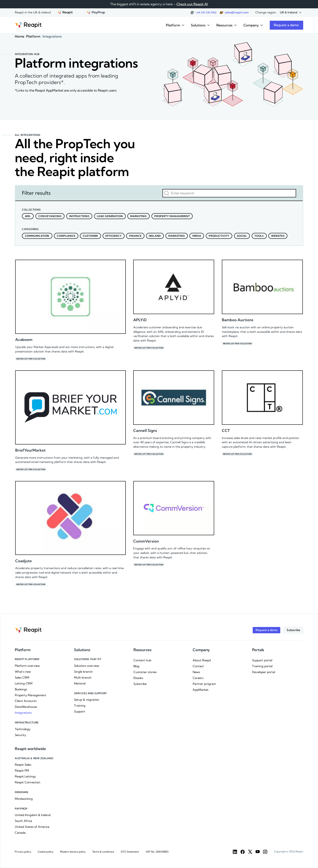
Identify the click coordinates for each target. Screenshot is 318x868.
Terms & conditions (103, 852)
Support (80, 711)
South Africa (23, 821)
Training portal (262, 666)
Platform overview (27, 666)
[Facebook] (243, 852)
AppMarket (201, 690)
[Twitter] (250, 852)
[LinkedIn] (235, 852)
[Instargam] (265, 852)
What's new (23, 672)
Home (19, 36)
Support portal (262, 660)
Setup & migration (87, 700)
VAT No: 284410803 (157, 852)
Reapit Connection (28, 782)
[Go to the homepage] (28, 25)
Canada (20, 833)
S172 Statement (130, 852)
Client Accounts (26, 701)
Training (80, 706)
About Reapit (202, 660)
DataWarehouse (26, 707)
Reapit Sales (23, 765)
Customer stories (145, 672)
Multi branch (83, 678)
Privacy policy (23, 852)
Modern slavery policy (73, 852)
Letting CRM (24, 683)
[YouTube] (258, 852)
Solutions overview (87, 666)
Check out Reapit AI (192, 4)
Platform (33, 36)
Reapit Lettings (25, 776)
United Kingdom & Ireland (33, 815)
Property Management (31, 695)
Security (20, 735)
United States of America (32, 827)
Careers (198, 678)
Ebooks (138, 678)
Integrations (23, 713)
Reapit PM (22, 771)
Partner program (204, 684)
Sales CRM (22, 678)
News (196, 672)
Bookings (21, 689)
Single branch (83, 672)
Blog (136, 666)
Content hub (142, 660)
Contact (198, 666)
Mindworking (24, 799)
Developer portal (264, 672)
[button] (291, 13)
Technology (23, 729)
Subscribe (140, 684)
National (80, 683)
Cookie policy (46, 852)
